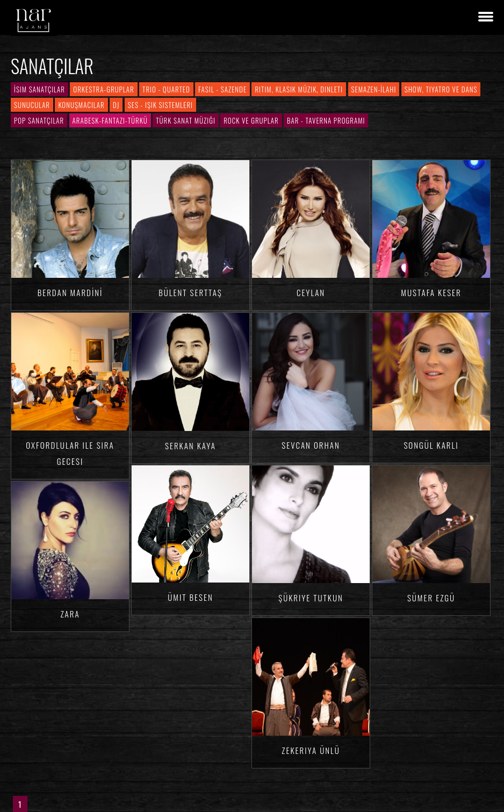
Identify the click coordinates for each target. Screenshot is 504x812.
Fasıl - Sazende (222, 89)
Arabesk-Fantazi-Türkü (110, 120)
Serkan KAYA (190, 445)
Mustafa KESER (431, 292)
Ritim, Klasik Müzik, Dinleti (299, 89)
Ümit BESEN (190, 597)
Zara (70, 614)
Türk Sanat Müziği (186, 120)
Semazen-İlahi (374, 89)
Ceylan (311, 292)
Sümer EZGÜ (431, 598)
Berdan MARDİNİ (70, 292)
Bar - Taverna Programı (326, 120)
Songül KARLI (431, 445)
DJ (116, 105)
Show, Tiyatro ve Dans (441, 89)
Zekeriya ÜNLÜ (311, 750)
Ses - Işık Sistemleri (160, 105)
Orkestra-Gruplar (103, 89)
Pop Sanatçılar (39, 120)
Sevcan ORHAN (311, 445)
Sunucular (32, 105)
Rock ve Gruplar (251, 120)
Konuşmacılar (81, 105)
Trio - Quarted (166, 89)
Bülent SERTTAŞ (190, 292)
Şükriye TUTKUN (311, 598)
